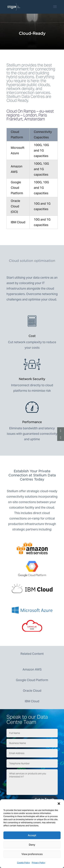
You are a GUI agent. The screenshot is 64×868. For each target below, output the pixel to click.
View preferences (32, 854)
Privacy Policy (38, 863)
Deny (32, 845)
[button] (59, 804)
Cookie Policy (24, 863)
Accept (32, 835)
